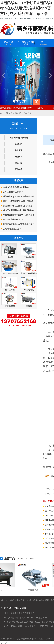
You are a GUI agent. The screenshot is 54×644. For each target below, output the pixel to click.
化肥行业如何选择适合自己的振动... (19, 201)
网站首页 (9, 43)
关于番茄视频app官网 (26, 44)
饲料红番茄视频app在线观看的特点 (19, 224)
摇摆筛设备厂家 (17, 600)
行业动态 (19, 144)
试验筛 (40, 108)
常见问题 (19, 163)
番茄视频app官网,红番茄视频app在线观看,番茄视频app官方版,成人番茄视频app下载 (26, 8)
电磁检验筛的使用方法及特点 (16, 187)
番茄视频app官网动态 (19, 138)
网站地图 (4, 643)
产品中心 (43, 43)
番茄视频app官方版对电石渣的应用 (19, 215)
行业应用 (19, 150)
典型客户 (19, 157)
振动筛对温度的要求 (12, 229)
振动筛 (18, 113)
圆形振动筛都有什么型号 (14, 219)
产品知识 (27, 113)
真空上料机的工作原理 (13, 192)
